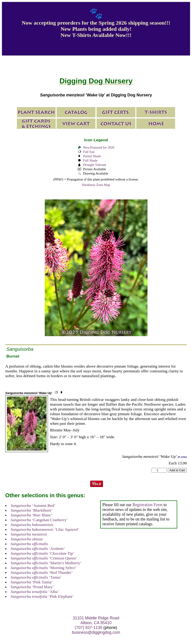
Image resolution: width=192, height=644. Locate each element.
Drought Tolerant (95, 165)
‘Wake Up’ (29, 393)
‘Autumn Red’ (33, 505)
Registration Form (147, 505)
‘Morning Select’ (44, 568)
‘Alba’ (35, 592)
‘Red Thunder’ (42, 572)
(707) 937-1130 (89, 628)
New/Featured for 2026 (99, 147)
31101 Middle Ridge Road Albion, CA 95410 (96, 620)
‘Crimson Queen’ (44, 558)
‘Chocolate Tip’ (43, 553)
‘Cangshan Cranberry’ (39, 520)
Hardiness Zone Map (96, 185)
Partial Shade (92, 156)
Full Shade (90, 160)
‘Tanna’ (36, 577)
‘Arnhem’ (38, 549)
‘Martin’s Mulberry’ (46, 563)
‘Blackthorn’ (32, 510)
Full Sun (89, 152)
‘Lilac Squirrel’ (45, 529)
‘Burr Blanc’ (32, 515)
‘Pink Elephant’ (42, 596)
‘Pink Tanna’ (32, 582)
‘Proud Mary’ (32, 587)
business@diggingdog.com (96, 632)
